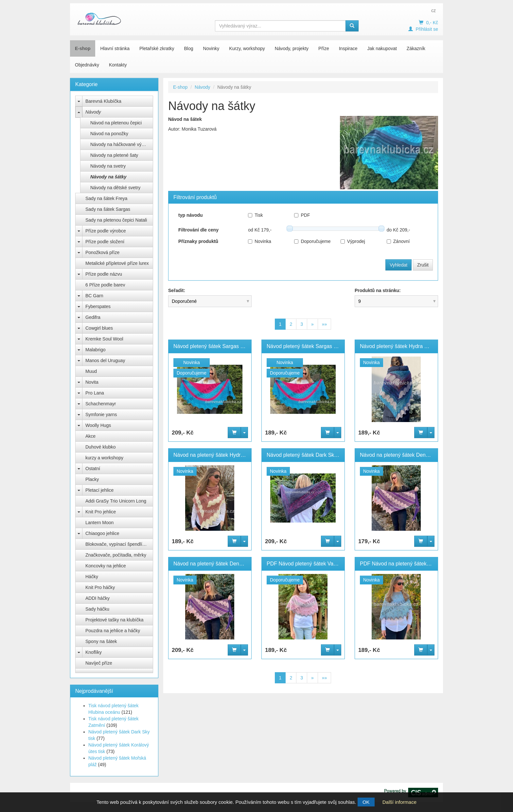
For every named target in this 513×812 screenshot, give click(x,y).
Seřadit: (177, 290)
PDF (302, 215)
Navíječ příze (99, 663)
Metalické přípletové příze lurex (117, 263)
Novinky (211, 48)
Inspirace (348, 48)
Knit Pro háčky (100, 587)
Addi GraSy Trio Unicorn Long (116, 501)
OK (366, 802)
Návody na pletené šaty (114, 155)
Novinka (260, 241)
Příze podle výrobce (106, 231)
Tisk (255, 215)
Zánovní (398, 241)
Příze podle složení (105, 242)
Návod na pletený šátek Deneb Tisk (215, 564)
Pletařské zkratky (157, 48)
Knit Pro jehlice (101, 512)
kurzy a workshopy (104, 458)
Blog (189, 48)
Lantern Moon (99, 523)
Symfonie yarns (101, 415)
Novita (92, 382)
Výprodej (353, 241)
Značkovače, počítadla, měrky (116, 555)
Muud (91, 371)
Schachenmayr (101, 404)
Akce (90, 436)
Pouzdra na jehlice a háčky (113, 631)
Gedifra (93, 317)
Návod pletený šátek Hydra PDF (397, 346)
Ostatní (93, 469)
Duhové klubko (101, 447)
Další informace (399, 802)
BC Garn (94, 296)
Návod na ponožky (109, 134)
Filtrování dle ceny (198, 230)
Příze (324, 48)
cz (433, 10)
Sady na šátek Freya (106, 198)
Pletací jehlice (99, 490)
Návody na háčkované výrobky (122, 144)
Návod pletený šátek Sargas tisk (211, 346)
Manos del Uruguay (105, 360)
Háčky (92, 577)
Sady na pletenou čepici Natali (116, 220)
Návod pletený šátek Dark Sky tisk (306, 455)
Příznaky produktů (198, 241)
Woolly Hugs (98, 425)
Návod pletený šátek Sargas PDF (305, 346)
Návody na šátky (108, 177)
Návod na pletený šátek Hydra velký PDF (221, 455)
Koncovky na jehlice (106, 566)
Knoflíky (94, 652)
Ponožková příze (102, 252)
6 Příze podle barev (105, 285)
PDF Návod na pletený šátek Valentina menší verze (420, 564)
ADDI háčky (97, 598)
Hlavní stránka (115, 48)
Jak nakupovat (382, 48)
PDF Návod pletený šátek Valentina (308, 564)
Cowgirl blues (99, 328)
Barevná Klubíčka (103, 101)
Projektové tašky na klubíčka (114, 620)
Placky (92, 479)
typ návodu (191, 215)
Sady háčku (97, 609)
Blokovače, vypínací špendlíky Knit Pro (119, 544)
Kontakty (118, 65)
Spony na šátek (101, 641)
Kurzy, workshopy (247, 48)
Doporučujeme (312, 241)
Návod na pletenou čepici (116, 123)
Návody (93, 112)
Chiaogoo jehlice (102, 533)
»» (325, 324)
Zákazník (416, 48)
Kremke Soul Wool (104, 339)
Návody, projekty (292, 48)
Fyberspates (98, 306)
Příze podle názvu (104, 274)
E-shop (83, 48)
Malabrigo (95, 350)
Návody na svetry (108, 166)
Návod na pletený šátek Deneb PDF (402, 455)
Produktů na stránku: (378, 290)
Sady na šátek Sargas (108, 209)
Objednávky (87, 65)
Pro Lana (95, 393)
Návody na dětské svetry (115, 188)
